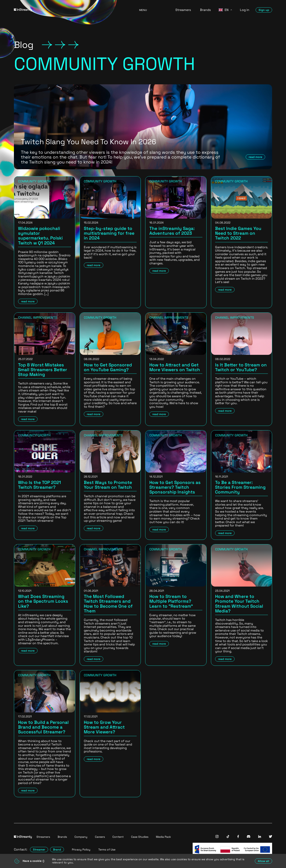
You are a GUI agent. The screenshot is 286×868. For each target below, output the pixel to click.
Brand (57, 850)
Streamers (183, 10)
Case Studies (140, 837)
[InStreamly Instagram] (217, 837)
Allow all (263, 861)
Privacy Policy (81, 850)
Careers (100, 837)
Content (118, 837)
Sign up (264, 10)
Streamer (39, 850)
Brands (205, 10)
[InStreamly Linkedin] (260, 837)
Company (81, 837)
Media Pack (163, 837)
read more (255, 157)
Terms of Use (107, 850)
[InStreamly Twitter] (271, 837)
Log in (245, 10)
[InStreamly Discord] (249, 837)
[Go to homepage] (71, 10)
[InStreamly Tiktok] (228, 837)
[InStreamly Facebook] (238, 837)
